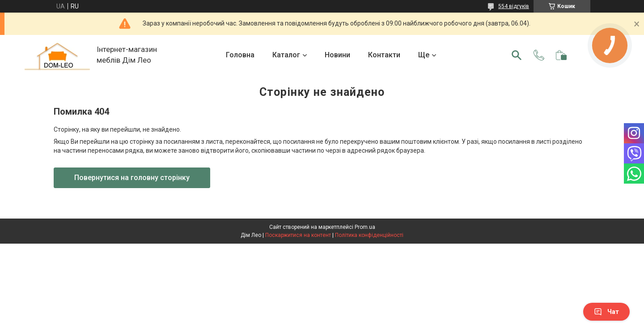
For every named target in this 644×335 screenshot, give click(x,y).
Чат (606, 312)
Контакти (384, 55)
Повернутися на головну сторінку (132, 178)
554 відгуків (514, 6)
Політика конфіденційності (369, 235)
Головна (240, 55)
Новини (337, 55)
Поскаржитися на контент (298, 235)
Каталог (286, 55)
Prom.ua (365, 227)
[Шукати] (517, 55)
